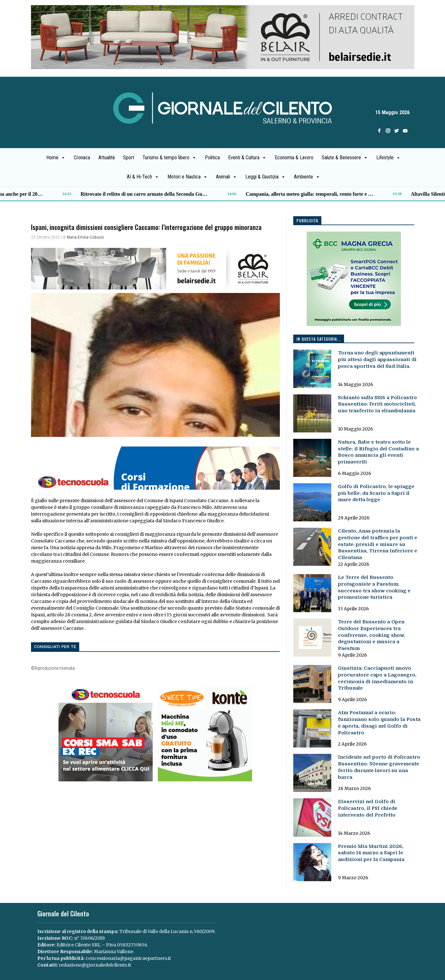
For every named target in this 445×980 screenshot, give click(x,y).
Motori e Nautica (188, 177)
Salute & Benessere (345, 158)
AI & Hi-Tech (143, 177)
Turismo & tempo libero (169, 158)
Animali (226, 177)
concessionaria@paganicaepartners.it (128, 958)
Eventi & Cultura (247, 158)
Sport (129, 158)
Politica (212, 158)
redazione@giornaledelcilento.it (95, 965)
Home (56, 158)
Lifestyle (388, 158)
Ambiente (307, 177)
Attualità (107, 158)
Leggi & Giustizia (265, 177)
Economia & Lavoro (294, 158)
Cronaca (82, 158)
